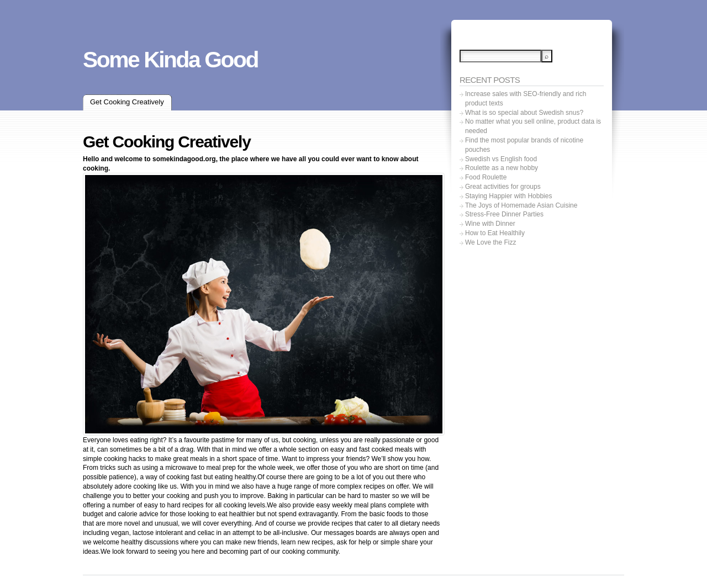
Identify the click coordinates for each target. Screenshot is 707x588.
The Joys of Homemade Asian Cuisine (521, 205)
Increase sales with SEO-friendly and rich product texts (526, 99)
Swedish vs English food (501, 159)
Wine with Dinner (490, 224)
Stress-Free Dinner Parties (504, 214)
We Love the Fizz (490, 242)
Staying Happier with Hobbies (508, 196)
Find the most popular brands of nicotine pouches (524, 145)
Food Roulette (486, 177)
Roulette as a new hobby (502, 168)
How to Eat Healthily (495, 233)
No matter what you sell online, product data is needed (533, 126)
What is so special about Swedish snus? (524, 113)
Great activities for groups (503, 187)
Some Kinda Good (170, 60)
